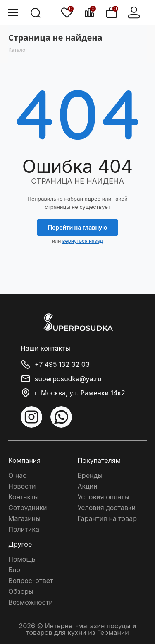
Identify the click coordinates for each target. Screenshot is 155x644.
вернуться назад (83, 241)
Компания (24, 460)
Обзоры (21, 591)
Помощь (22, 559)
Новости (22, 486)
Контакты (24, 497)
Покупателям (99, 460)
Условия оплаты (104, 497)
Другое (20, 544)
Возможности (31, 602)
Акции (88, 486)
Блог (16, 570)
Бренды (90, 475)
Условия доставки (107, 508)
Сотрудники (28, 508)
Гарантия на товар (107, 518)
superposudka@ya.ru (68, 379)
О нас (17, 475)
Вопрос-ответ (31, 581)
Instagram (31, 417)
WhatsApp (61, 417)
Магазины (24, 518)
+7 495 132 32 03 (62, 365)
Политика (24, 529)
